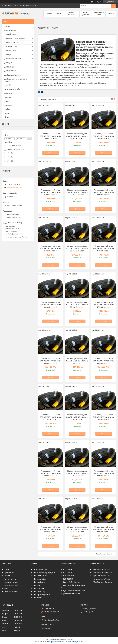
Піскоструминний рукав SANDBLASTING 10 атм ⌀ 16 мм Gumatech (51, 136)
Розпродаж (8, 97)
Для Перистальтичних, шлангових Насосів (16, 80)
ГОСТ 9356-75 (68, 573)
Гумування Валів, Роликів (102, 579)
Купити (51, 153)
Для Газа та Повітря (40, 576)
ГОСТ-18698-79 (68, 579)
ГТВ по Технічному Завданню (102, 582)
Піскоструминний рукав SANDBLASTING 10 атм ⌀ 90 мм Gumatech (104, 361)
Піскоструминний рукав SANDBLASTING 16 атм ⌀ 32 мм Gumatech (51, 529)
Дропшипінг (8, 105)
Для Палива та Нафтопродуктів (15, 38)
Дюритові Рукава (10, 34)
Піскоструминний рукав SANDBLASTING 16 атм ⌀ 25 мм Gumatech (51, 248)
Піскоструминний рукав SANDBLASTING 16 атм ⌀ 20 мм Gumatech (51, 473)
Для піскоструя (39, 588)
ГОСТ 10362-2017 (69, 576)
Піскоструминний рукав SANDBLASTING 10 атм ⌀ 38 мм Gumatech (51, 305)
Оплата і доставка (86, 14)
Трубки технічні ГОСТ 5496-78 (102, 576)
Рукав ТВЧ (8, 85)
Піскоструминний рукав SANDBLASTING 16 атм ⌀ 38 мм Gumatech (104, 529)
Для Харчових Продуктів (13, 75)
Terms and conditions (11, 592)
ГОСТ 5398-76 (68, 570)
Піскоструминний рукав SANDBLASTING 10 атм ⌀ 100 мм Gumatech (51, 417)
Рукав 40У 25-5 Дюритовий (72, 582)
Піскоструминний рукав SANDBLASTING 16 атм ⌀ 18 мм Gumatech (104, 417)
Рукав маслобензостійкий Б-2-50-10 (73, 586)
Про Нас (60, 14)
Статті (6, 588)
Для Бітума (8, 63)
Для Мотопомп (39, 598)
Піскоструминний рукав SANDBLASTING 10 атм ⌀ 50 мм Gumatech (77, 305)
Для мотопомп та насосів (72, 594)
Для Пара (8, 55)
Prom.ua (70, 640)
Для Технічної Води (11, 47)
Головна (49, 14)
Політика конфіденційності (75, 642)
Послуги (7, 101)
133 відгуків (98, 2)
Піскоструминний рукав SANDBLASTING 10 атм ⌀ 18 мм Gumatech (77, 136)
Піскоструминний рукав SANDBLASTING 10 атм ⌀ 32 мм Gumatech (77, 248)
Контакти (111, 14)
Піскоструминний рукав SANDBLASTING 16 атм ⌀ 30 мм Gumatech (104, 473)
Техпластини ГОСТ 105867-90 (102, 573)
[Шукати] (114, 6)
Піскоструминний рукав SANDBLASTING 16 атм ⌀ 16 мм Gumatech (77, 417)
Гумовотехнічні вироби (12, 89)
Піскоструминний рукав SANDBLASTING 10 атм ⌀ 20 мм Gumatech (104, 136)
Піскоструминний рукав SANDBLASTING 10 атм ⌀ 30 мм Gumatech (104, 192)
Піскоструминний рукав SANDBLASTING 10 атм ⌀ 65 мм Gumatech (77, 361)
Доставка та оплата (11, 582)
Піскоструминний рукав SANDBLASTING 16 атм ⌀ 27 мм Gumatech (77, 473)
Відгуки (7, 117)
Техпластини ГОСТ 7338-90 (102, 570)
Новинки (7, 26)
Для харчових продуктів (42, 595)
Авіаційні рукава (10, 30)
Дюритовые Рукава (40, 570)
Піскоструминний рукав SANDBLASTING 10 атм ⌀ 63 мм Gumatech (51, 361)
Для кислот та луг (40, 592)
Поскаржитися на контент (56, 642)
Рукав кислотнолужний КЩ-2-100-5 (75, 591)
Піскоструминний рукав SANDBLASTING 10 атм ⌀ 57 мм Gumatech (104, 305)
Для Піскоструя (9, 67)
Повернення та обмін (99, 14)
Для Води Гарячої (10, 51)
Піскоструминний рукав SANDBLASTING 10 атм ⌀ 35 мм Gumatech (104, 248)
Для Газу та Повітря (11, 43)
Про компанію (9, 573)
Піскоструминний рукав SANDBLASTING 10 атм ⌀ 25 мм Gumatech (51, 192)
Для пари (37, 585)
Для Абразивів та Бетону (13, 59)
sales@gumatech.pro (15, 188)
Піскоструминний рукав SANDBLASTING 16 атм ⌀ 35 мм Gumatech (77, 529)
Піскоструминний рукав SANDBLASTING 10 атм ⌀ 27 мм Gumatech (77, 192)
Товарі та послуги (10, 579)
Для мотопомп (9, 93)
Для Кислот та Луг (10, 71)
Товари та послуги (71, 14)
